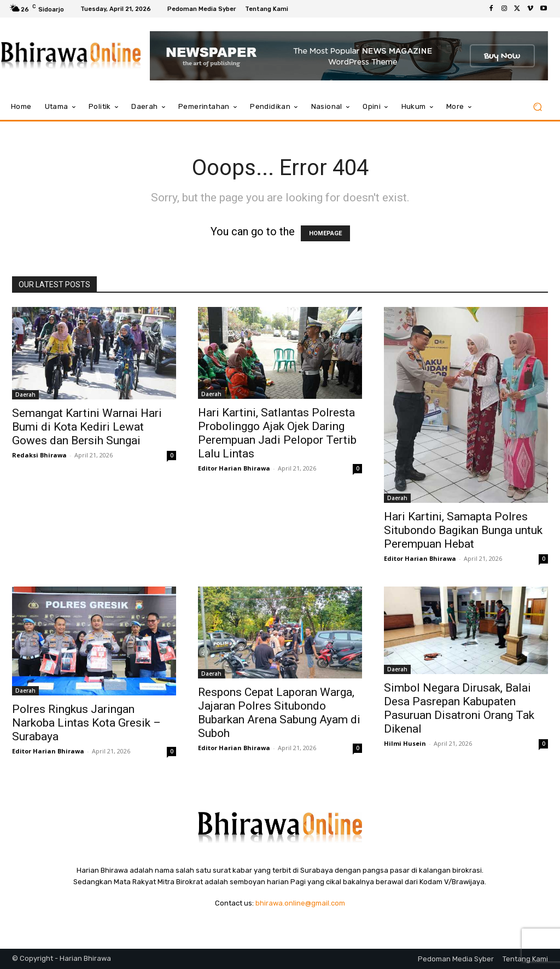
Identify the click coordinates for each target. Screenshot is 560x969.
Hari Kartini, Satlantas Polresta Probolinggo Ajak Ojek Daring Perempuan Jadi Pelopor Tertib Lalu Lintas (277, 433)
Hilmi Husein (405, 743)
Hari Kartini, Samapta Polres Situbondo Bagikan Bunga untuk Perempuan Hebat (463, 530)
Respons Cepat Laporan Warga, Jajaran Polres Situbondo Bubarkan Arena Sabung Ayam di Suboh (279, 713)
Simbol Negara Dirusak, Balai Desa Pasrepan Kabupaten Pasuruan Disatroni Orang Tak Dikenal (459, 708)
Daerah (25, 394)
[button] (537, 107)
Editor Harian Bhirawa (234, 468)
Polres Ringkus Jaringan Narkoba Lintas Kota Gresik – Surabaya (86, 723)
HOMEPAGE (325, 233)
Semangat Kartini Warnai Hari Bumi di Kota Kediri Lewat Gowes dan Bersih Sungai (87, 427)
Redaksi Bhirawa (39, 455)
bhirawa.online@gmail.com (300, 903)
